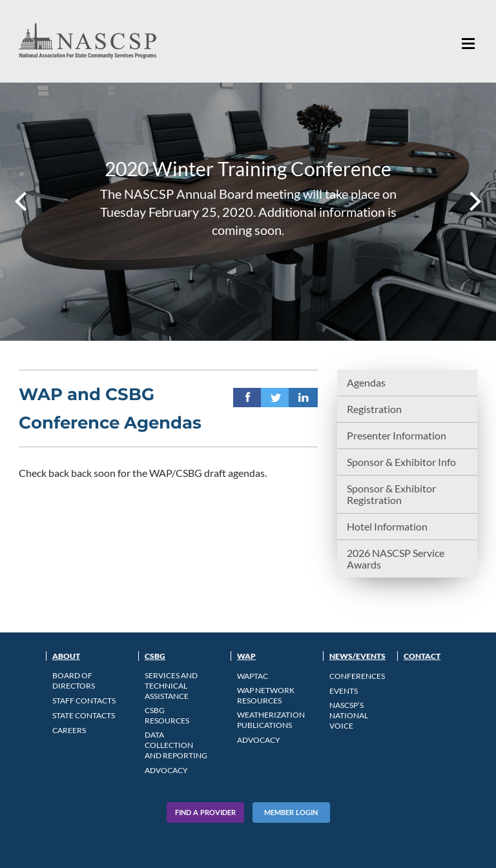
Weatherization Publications (271, 720)
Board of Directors (74, 681)
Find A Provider (205, 812)
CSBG (155, 656)
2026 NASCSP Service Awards (396, 559)
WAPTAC (253, 676)
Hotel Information (387, 526)
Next (474, 201)
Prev (22, 201)
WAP (246, 656)
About (66, 656)
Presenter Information (397, 435)
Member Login (291, 812)
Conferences (357, 676)
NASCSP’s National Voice (349, 715)
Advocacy (166, 770)
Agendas (366, 382)
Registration (374, 409)
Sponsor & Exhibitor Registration (391, 494)
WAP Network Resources (266, 695)
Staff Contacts (84, 701)
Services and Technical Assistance (171, 686)
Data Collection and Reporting (176, 745)
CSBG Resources (167, 715)
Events (344, 691)
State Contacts (84, 715)
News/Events (357, 656)
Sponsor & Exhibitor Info (401, 462)
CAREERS (69, 730)
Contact (422, 656)
